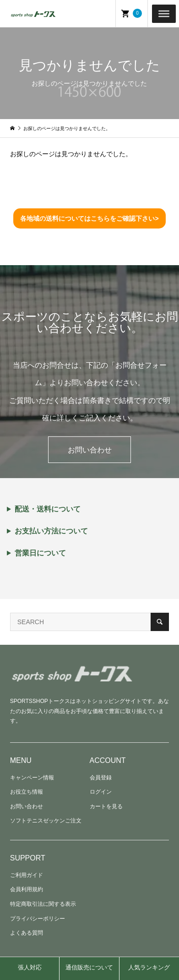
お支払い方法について (51, 531)
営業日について (40, 553)
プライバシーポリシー (38, 919)
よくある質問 (27, 933)
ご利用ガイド (27, 875)
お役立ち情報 (27, 792)
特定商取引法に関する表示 (43, 904)
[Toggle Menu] (164, 13)
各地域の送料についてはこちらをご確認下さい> (89, 218)
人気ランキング (149, 967)
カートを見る (106, 806)
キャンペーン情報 (32, 778)
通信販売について (89, 967)
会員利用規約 (27, 889)
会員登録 (101, 778)
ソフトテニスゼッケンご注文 (46, 821)
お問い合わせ (90, 450)
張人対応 (30, 967)
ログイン (101, 792)
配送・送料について (48, 509)
